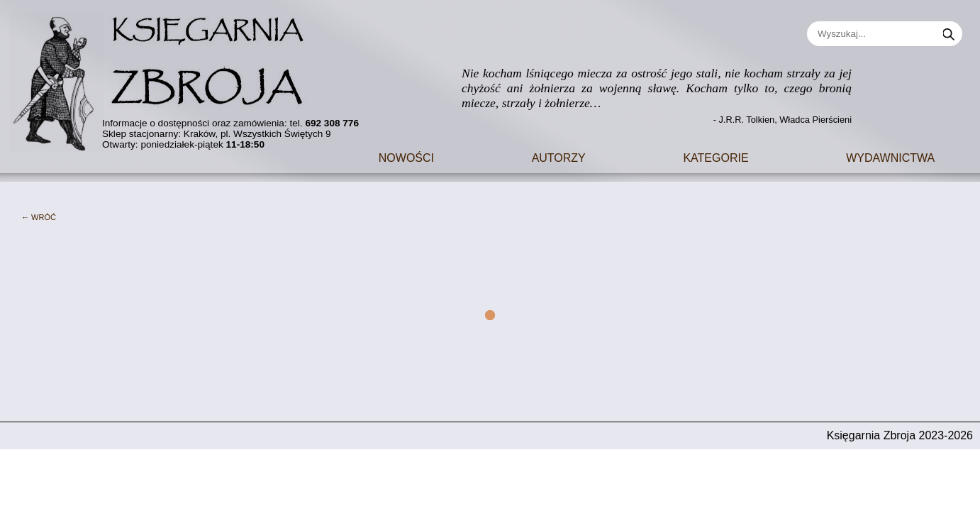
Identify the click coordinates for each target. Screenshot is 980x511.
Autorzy (559, 156)
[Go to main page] (167, 76)
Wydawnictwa (890, 156)
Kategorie (715, 156)
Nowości (406, 156)
